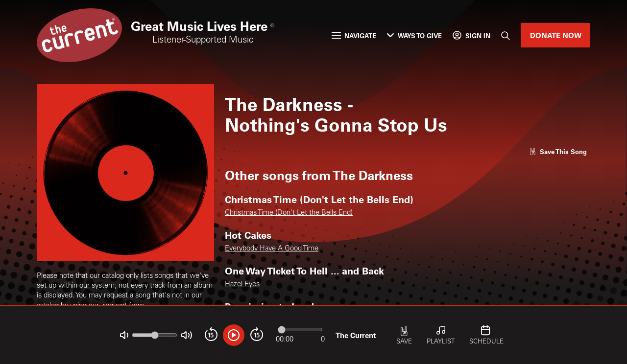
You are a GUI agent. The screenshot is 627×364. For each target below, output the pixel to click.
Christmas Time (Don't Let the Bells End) (289, 213)
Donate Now (556, 35)
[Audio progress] (300, 330)
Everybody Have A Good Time (272, 249)
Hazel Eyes (242, 284)
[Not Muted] (124, 335)
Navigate (354, 35)
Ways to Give (414, 35)
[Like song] (558, 151)
